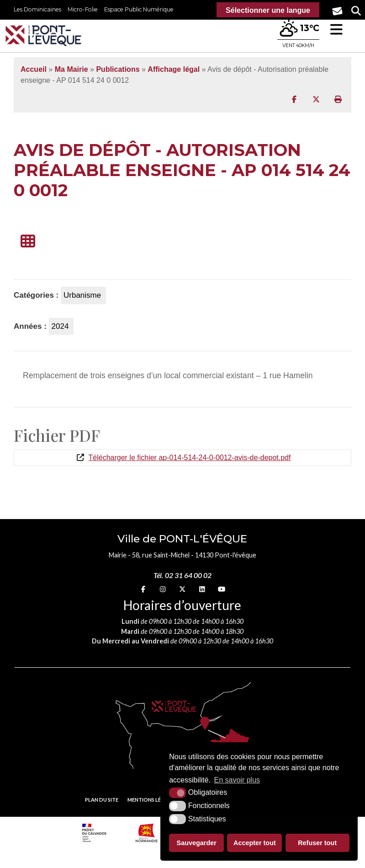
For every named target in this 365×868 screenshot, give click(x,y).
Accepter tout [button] (255, 843)
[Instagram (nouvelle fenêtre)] (163, 589)
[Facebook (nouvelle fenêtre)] (143, 589)
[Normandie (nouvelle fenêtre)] (147, 833)
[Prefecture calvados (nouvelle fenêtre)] (94, 833)
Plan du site (102, 800)
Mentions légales (152, 800)
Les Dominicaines (37, 9)
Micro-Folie (83, 9)
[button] (336, 29)
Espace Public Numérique (139, 9)
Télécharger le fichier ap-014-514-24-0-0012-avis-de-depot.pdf (190, 458)
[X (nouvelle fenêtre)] (182, 589)
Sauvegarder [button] (197, 843)
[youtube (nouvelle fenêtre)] (222, 589)
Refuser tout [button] (317, 843)
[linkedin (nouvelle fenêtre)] (202, 589)
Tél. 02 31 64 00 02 (182, 575)
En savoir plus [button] (237, 780)
